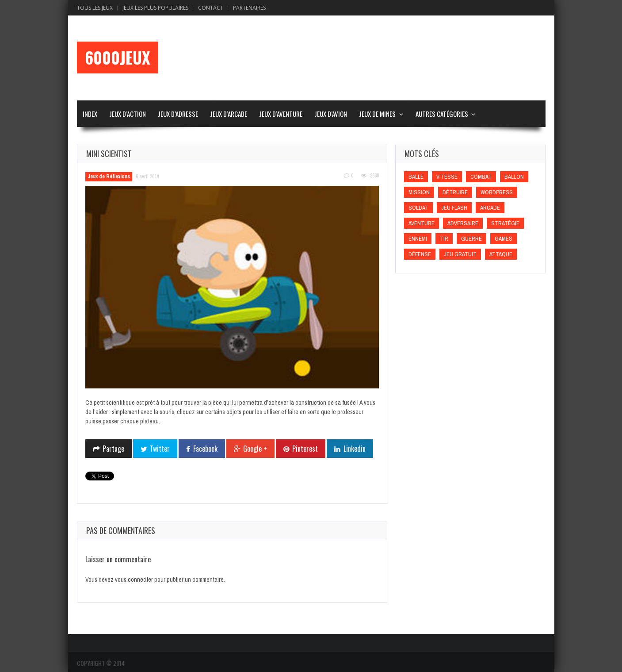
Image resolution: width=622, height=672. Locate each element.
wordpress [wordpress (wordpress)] (497, 192)
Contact (211, 8)
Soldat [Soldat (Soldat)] (418, 208)
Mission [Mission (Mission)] (419, 192)
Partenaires (249, 8)
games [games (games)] (504, 239)
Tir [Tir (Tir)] (444, 239)
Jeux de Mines (377, 114)
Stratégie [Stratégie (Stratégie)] (505, 223)
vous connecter (134, 580)
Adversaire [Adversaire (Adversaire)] (463, 223)
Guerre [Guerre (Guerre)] (471, 239)
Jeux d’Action (128, 114)
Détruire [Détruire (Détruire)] (455, 192)
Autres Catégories (442, 114)
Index (90, 114)
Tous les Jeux (95, 8)
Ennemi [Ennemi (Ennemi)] (418, 239)
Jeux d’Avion (331, 114)
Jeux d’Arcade (229, 114)
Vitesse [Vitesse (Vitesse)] (447, 177)
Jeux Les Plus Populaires (155, 8)
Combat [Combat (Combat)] (481, 177)
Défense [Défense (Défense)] (420, 254)
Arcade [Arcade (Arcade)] (490, 208)
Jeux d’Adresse (178, 114)
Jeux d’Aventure (281, 114)
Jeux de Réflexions (109, 177)
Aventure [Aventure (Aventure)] (422, 223)
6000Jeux (118, 58)
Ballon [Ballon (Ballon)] (514, 177)
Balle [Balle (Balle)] (416, 177)
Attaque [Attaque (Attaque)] (501, 254)
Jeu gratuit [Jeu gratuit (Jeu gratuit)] (460, 254)
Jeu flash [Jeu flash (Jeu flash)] (454, 208)
